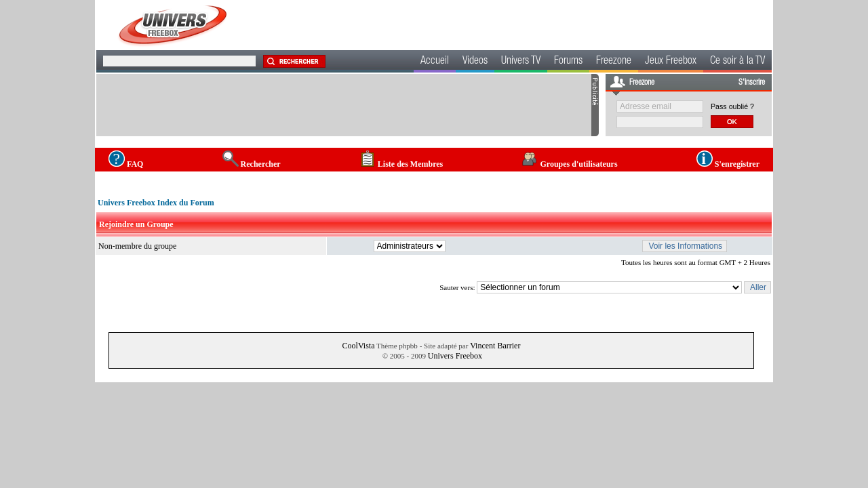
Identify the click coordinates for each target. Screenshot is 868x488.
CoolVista (359, 346)
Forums (568, 62)
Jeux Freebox (671, 62)
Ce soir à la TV (737, 62)
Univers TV (521, 62)
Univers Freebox (455, 356)
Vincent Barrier (495, 346)
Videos (475, 62)
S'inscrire (752, 83)
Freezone (614, 62)
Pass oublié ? (732, 106)
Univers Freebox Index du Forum (156, 203)
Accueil (435, 62)
